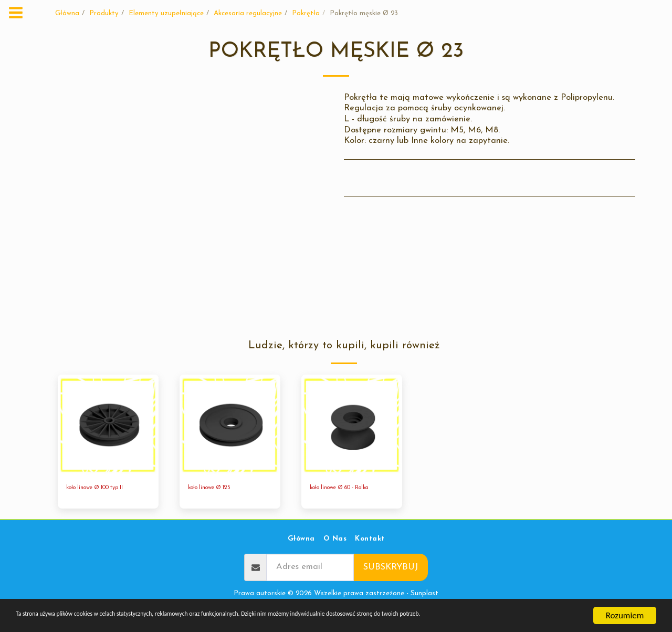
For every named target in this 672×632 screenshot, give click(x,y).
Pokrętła (306, 13)
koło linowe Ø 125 (215, 489)
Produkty (104, 13)
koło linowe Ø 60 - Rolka (349, 489)
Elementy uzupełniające (166, 13)
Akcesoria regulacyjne (248, 13)
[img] (108, 425)
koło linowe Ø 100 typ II (104, 489)
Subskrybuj (391, 569)
